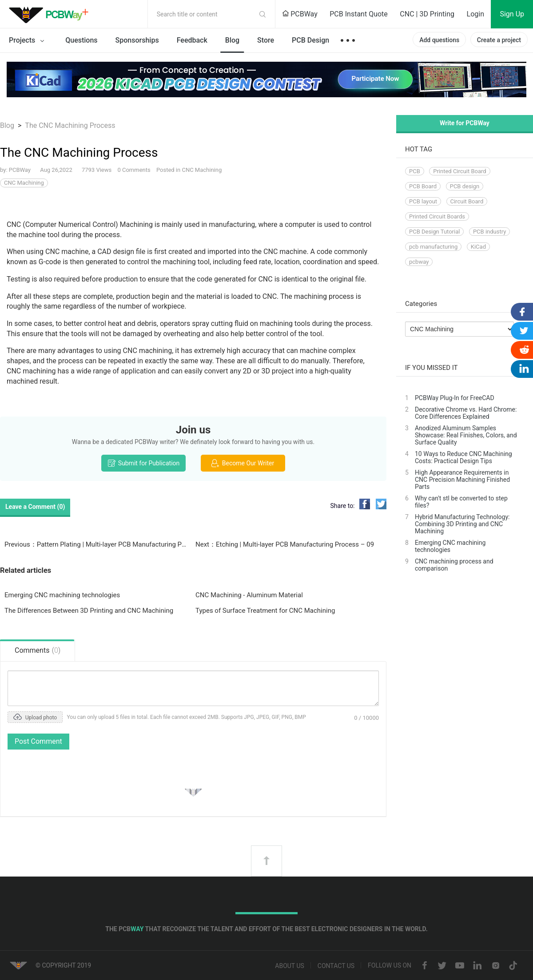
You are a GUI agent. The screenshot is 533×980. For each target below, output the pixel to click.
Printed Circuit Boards (437, 216)
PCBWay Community (51, 14)
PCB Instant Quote (359, 14)
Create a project (499, 40)
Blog (232, 40)
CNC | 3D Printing (427, 14)
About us (290, 966)
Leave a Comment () (35, 507)
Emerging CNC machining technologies (62, 595)
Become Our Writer (243, 463)
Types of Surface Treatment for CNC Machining (265, 611)
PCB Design (310, 40)
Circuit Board (467, 201)
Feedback (192, 40)
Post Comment (38, 741)
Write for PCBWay (465, 123)
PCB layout (423, 201)
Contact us (336, 966)
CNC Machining (202, 170)
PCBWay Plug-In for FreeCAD (455, 398)
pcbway (419, 262)
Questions (81, 40)
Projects (28, 41)
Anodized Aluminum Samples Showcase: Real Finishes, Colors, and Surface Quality (466, 435)
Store (266, 40)
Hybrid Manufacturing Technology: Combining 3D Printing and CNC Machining (462, 524)
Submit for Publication (143, 463)
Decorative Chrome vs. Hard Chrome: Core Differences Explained (466, 413)
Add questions (439, 40)
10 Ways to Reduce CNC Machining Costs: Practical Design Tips (463, 457)
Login (475, 14)
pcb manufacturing (433, 247)
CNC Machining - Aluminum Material (249, 595)
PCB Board (423, 186)
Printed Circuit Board (459, 171)
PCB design (465, 186)
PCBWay (300, 14)
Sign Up (512, 14)
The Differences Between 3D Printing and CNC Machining (89, 611)
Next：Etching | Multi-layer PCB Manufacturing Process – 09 (285, 544)
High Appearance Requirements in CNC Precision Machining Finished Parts (462, 480)
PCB (415, 171)
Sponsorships (137, 40)
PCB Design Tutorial (434, 232)
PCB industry (489, 232)
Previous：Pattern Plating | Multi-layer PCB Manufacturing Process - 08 (95, 544)
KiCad (478, 247)
